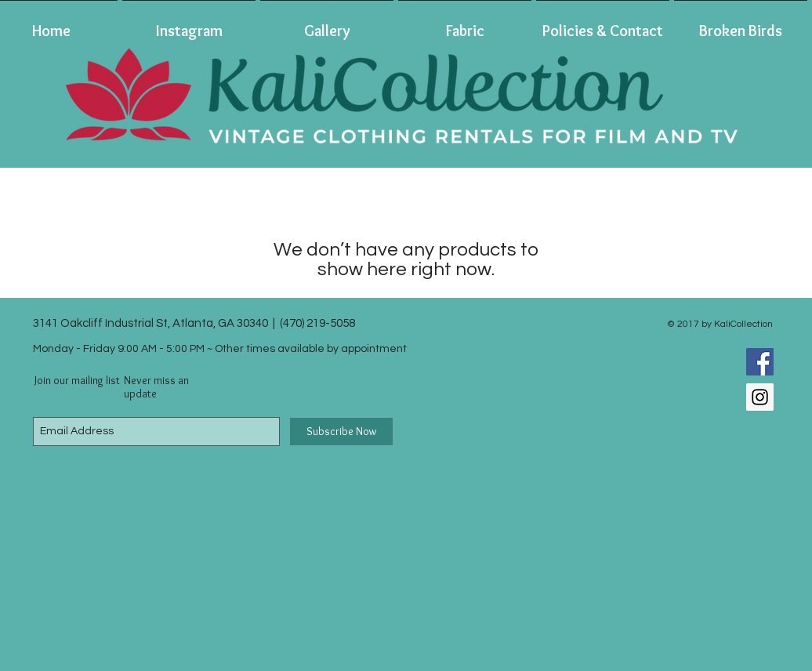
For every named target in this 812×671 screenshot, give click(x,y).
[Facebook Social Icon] (760, 362)
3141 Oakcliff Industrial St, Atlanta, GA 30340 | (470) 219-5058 (194, 323)
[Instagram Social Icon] (760, 397)
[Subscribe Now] (341, 432)
